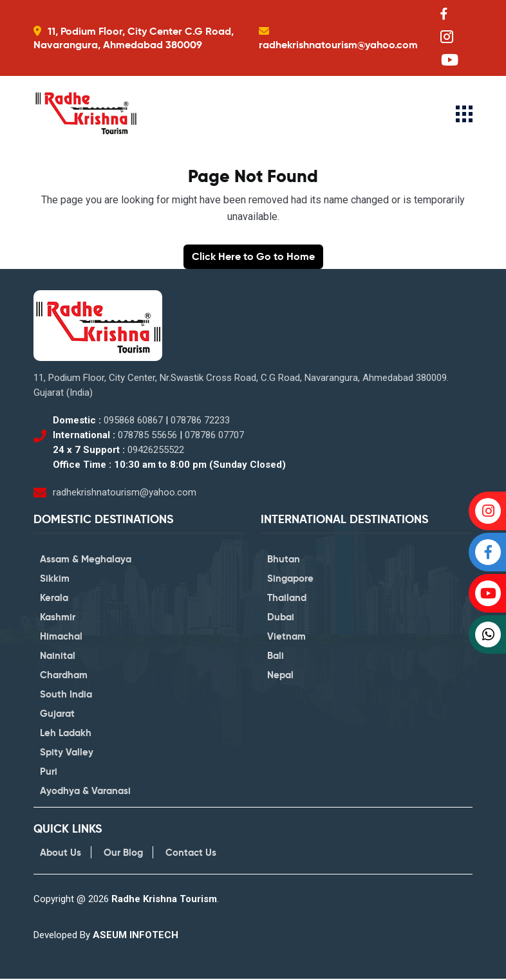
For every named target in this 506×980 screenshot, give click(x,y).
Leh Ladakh (66, 734)
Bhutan (284, 560)
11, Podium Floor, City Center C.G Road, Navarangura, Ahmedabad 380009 (134, 38)
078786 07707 (214, 436)
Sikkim (55, 579)
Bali (276, 657)
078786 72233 (200, 421)
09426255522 (156, 450)
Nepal (280, 676)
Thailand (287, 599)
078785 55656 (147, 436)
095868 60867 (133, 421)
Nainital (58, 657)
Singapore (290, 579)
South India (66, 695)
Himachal (61, 637)
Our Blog (123, 854)
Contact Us (191, 854)
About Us (61, 854)
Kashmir (58, 618)
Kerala (54, 599)
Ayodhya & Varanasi (85, 792)
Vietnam (286, 637)
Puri (49, 772)
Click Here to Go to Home (253, 257)
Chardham (64, 676)
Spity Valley (67, 753)
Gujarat (57, 715)
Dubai (281, 618)
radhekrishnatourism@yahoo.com (338, 45)
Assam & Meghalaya (86, 560)
